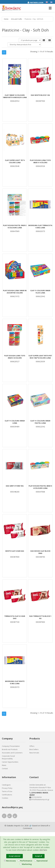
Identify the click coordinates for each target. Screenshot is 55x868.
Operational (41, 861)
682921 (32, 795)
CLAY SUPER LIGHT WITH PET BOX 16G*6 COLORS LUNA (40, 357)
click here (43, 850)
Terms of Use (7, 791)
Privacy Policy (7, 788)
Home (6, 19)
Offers (32, 746)
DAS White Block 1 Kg (40, 95)
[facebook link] (4, 816)
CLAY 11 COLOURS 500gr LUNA (15, 422)
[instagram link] (10, 816)
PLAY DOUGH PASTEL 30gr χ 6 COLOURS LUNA (15, 226)
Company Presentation (11, 746)
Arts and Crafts (16, 19)
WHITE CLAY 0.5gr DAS (15, 551)
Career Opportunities (10, 762)
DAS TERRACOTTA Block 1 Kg (40, 617)
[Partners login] (37, 2)
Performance (25, 861)
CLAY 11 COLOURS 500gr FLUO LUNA (40, 292)
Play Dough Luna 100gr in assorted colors (15, 292)
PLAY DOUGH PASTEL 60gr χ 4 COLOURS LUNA (40, 487)
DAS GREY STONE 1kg (15, 486)
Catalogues (6, 785)
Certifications (7, 795)
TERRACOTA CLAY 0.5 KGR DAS (15, 617)
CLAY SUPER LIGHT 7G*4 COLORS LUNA (15, 161)
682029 (45, 793)
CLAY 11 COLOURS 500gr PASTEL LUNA (40, 422)
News (4, 765)
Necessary (10, 861)
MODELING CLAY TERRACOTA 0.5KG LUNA (40, 226)
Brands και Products (10, 749)
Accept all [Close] (39, 856)
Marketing (26, 864)
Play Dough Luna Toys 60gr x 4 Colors (40, 161)
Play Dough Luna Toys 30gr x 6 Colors (15, 357)
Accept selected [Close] (15, 856)
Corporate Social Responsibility (8, 757)
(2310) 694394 (35, 797)
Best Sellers (34, 749)
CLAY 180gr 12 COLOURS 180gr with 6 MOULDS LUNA (15, 96)
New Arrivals (34, 753)
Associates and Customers (12, 753)
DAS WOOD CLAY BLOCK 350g (40, 552)
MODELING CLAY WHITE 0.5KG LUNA (15, 682)
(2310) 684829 (36, 793)
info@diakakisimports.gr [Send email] (39, 799)
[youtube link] (15, 816)
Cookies (5, 798)
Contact (5, 768)
